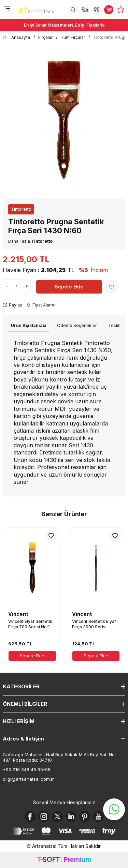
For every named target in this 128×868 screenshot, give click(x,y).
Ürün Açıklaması (29, 325)
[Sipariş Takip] (85, 10)
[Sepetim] (109, 10)
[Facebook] (30, 817)
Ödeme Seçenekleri (77, 325)
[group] (64, 120)
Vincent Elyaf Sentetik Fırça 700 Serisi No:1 (30, 624)
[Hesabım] (97, 10)
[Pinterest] (85, 817)
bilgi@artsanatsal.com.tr (28, 779)
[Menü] (7, 9)
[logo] (35, 10)
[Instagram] (44, 817)
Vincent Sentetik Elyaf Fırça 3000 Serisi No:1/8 (94, 624)
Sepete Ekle (69, 287)
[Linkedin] (71, 817)
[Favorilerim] (121, 10)
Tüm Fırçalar (73, 37)
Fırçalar (45, 37)
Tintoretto (21, 209)
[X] (57, 817)
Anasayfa (16, 38)
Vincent (18, 614)
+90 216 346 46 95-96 (27, 769)
